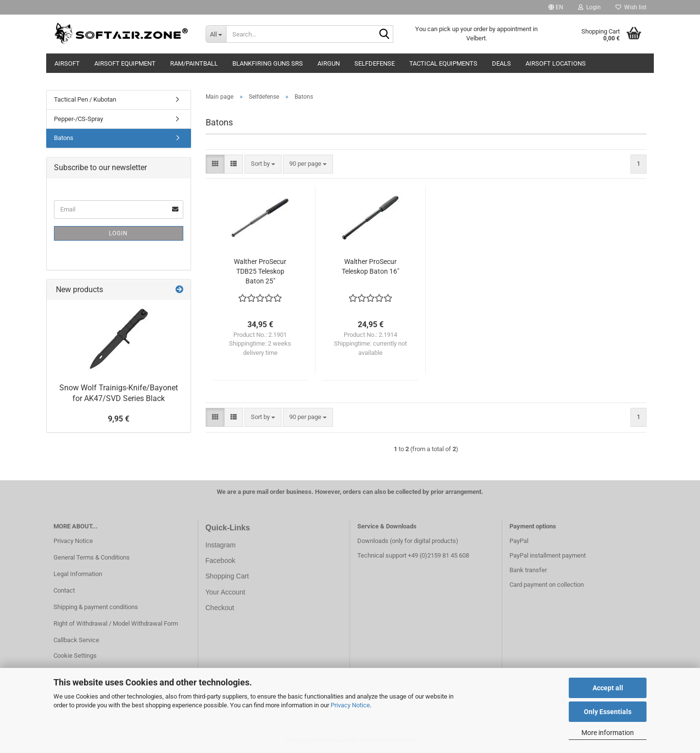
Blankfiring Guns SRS (268, 63)
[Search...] (216, 34)
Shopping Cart (227, 576)
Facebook (220, 560)
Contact (64, 590)
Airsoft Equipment (125, 63)
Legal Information (78, 574)
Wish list (631, 7)
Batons (64, 138)
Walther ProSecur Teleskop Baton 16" (370, 266)
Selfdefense (375, 63)
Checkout (220, 608)
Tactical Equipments (443, 63)
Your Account (226, 592)
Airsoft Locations (556, 63)
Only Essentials (608, 712)
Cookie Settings (75, 656)
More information (608, 733)
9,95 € (119, 419)
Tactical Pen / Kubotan (85, 99)
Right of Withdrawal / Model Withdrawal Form (116, 623)
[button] (556, 7)
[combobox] (263, 164)
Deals (501, 63)
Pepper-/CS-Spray (79, 119)
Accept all (608, 688)
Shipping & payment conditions (96, 607)
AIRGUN (329, 63)
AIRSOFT (67, 63)
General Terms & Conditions (92, 557)
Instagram (221, 545)
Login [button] (589, 7)
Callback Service (76, 640)
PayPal (519, 541)
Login (118, 233)
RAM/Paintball (194, 63)
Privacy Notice (350, 705)
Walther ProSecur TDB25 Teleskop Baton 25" (260, 271)
